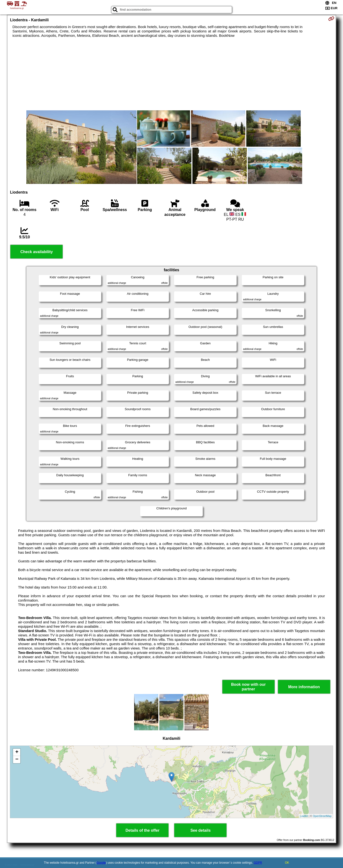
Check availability (36, 252)
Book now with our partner (248, 687)
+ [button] (17, 752)
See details (201, 830)
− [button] (17, 760)
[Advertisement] (171, 74)
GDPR (258, 863)
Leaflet (304, 816)
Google (101, 863)
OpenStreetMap (322, 816)
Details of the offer (142, 830)
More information (304, 687)
